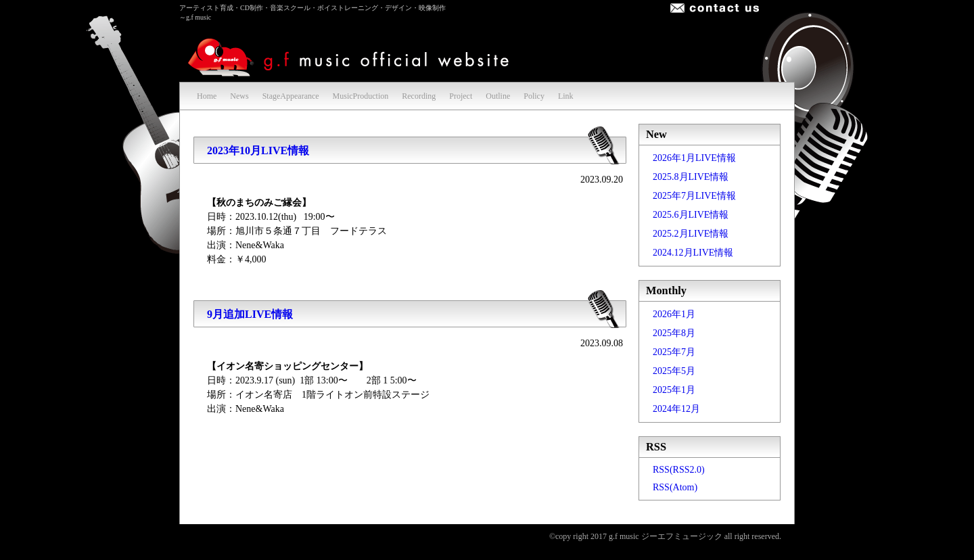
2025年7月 (674, 352)
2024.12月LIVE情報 (693, 253)
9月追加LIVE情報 (250, 314)
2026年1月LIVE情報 (694, 158)
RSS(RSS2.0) (679, 470)
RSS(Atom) (675, 487)
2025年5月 (674, 371)
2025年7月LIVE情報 (694, 196)
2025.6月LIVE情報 (691, 215)
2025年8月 (674, 333)
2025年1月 (674, 390)
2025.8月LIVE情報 (691, 177)
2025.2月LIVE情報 (691, 234)
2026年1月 (674, 314)
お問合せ (715, 8)
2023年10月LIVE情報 (258, 150)
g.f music (351, 54)
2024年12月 (676, 409)
